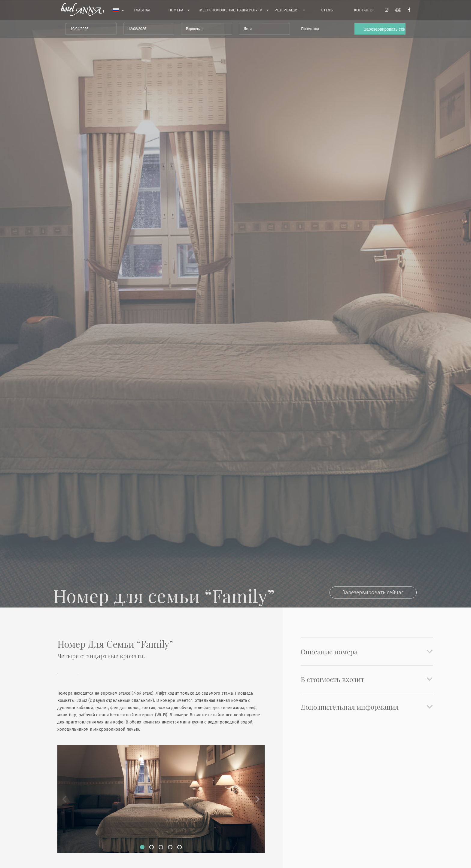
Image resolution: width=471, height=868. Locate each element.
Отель (327, 10)
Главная (142, 10)
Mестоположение (217, 10)
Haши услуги (253, 10)
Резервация (290, 10)
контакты (364, 10)
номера (179, 10)
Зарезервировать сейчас (373, 592)
